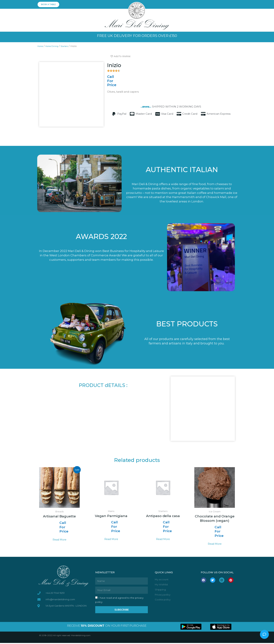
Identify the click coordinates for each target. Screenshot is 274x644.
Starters (71, 46)
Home (41, 46)
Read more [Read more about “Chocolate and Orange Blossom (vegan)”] (215, 544)
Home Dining (56, 46)
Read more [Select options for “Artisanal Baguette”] (60, 540)
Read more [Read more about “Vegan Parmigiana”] (111, 540)
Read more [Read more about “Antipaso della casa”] (163, 540)
